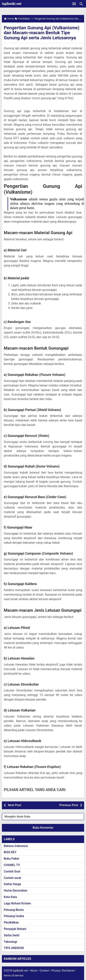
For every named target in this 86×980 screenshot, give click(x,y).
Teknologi (10, 942)
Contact (44, 971)
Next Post (15, 805)
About (34, 971)
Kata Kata (10, 897)
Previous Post (69, 805)
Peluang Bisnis (14, 910)
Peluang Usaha (14, 916)
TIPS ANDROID (14, 948)
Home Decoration (16, 891)
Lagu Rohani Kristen (17, 903)
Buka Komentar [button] (43, 828)
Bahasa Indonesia (16, 846)
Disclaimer (68, 971)
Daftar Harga (12, 884)
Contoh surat (12, 878)
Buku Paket (11, 859)
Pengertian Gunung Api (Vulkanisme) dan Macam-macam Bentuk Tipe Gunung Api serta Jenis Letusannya (42, 33)
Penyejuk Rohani (15, 929)
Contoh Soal (12, 871)
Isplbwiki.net (12, 4)
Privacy (56, 971)
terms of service (14, 976)
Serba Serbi (12, 935)
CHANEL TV (12, 865)
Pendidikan (11, 922)
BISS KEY (10, 852)
